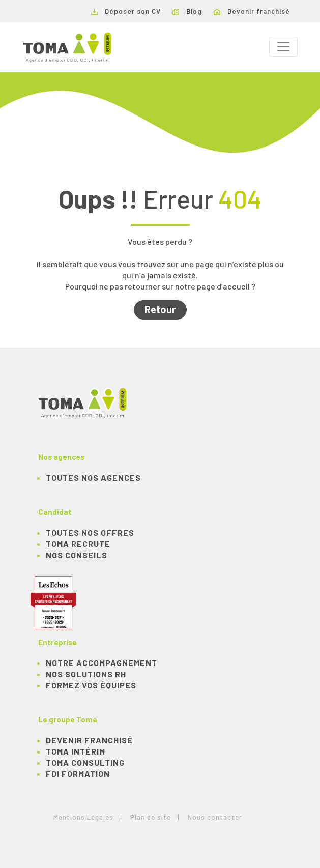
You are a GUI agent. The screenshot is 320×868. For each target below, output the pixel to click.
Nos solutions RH (86, 674)
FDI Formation (78, 774)
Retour (160, 309)
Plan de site (151, 817)
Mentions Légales (83, 817)
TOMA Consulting (85, 762)
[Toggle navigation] (283, 47)
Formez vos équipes (91, 685)
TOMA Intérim (76, 751)
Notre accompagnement (101, 663)
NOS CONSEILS (77, 555)
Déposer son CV (126, 11)
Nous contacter (215, 817)
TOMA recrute (78, 544)
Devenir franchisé (252, 11)
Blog (187, 11)
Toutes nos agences (93, 478)
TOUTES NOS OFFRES (90, 532)
